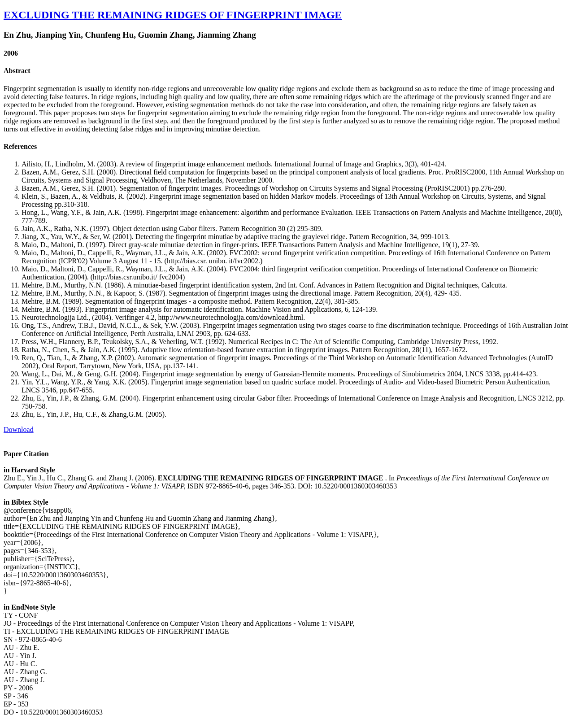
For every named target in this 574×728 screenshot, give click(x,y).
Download (19, 429)
